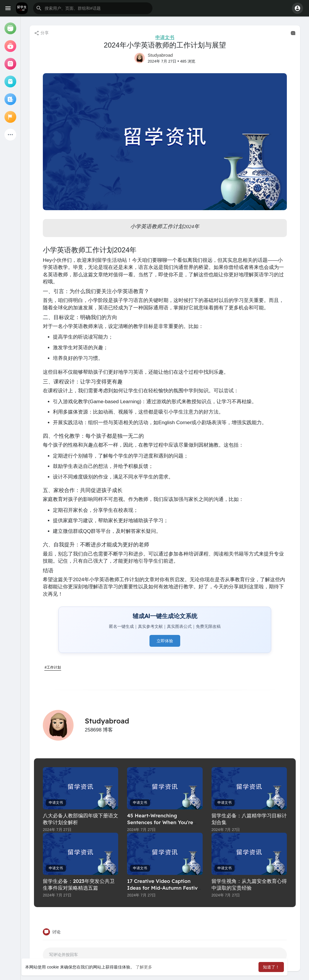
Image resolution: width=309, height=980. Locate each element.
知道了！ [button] (271, 967)
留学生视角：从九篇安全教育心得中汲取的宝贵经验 (249, 884)
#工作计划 (53, 667)
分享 (41, 33)
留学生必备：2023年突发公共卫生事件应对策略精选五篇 (79, 884)
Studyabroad (160, 55)
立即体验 (165, 641)
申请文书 (165, 37)
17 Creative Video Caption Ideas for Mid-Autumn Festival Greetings (164, 888)
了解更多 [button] (144, 967)
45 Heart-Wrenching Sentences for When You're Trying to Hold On (160, 822)
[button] (93, 8)
